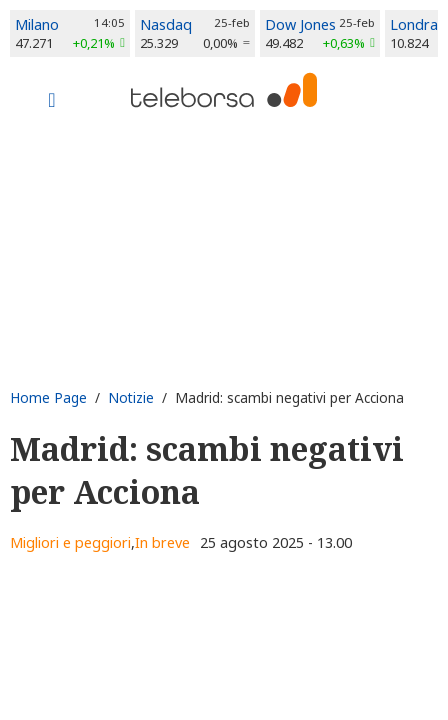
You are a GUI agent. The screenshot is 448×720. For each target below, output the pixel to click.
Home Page (48, 397)
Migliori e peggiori (70, 542)
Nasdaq (166, 24)
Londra (414, 24)
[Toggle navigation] (52, 102)
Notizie (131, 397)
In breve (162, 542)
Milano (37, 24)
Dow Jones (300, 24)
